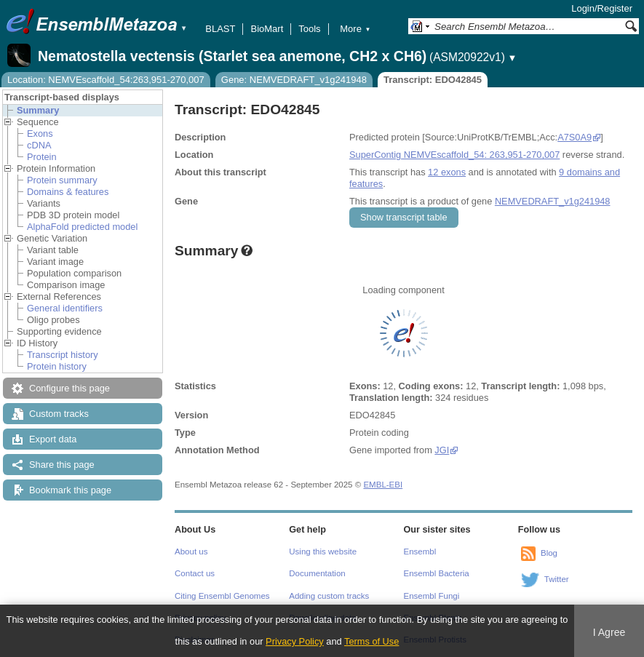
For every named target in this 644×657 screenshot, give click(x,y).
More (355, 29)
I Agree (609, 632)
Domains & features (68, 192)
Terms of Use (371, 641)
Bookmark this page (70, 490)
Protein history (57, 366)
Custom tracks (59, 414)
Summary (38, 110)
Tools (309, 29)
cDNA (39, 145)
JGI (442, 450)
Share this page (62, 465)
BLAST (220, 29)
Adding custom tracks (329, 596)
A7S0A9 (575, 137)
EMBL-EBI (383, 485)
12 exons (447, 172)
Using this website (323, 552)
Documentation (317, 573)
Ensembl (420, 552)
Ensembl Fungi (432, 596)
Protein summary (62, 180)
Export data (53, 439)
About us (191, 552)
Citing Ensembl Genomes (222, 596)
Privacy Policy (295, 641)
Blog (549, 553)
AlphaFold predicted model (82, 227)
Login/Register (602, 8)
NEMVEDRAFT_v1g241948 (553, 201)
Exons (40, 134)
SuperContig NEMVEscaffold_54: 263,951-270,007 (454, 155)
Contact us (195, 573)
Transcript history (63, 355)
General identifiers (65, 308)
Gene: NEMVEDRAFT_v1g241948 (294, 80)
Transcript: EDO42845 (433, 80)
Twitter (557, 579)
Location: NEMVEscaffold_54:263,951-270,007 (106, 80)
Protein (42, 157)
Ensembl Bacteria (437, 573)
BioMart (267, 29)
